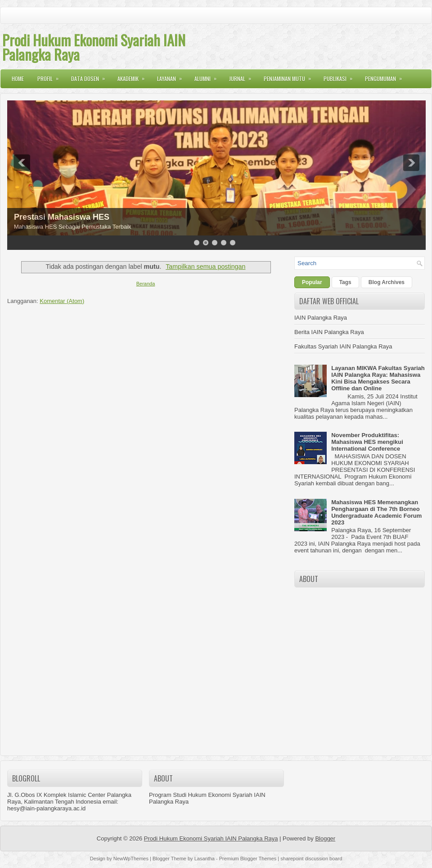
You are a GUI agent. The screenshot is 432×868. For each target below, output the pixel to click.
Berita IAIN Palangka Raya (329, 332)
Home (18, 79)
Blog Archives (387, 282)
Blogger (325, 839)
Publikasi (341, 76)
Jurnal (243, 76)
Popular (312, 282)
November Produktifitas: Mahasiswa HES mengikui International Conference (367, 442)
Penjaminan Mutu (290, 76)
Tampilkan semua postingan (205, 267)
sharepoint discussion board (311, 859)
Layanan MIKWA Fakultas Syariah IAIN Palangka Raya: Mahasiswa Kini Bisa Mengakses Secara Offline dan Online (378, 378)
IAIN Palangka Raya (321, 318)
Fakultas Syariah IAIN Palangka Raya (343, 346)
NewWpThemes (131, 859)
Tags (345, 282)
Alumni (208, 76)
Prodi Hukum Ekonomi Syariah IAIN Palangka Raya (94, 47)
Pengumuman (386, 76)
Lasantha (205, 859)
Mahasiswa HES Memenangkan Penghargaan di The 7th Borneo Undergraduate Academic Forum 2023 (376, 512)
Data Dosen (91, 76)
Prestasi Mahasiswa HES (62, 217)
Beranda (146, 284)
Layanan (172, 76)
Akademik (134, 76)
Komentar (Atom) (62, 301)
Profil (51, 76)
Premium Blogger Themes (248, 859)
